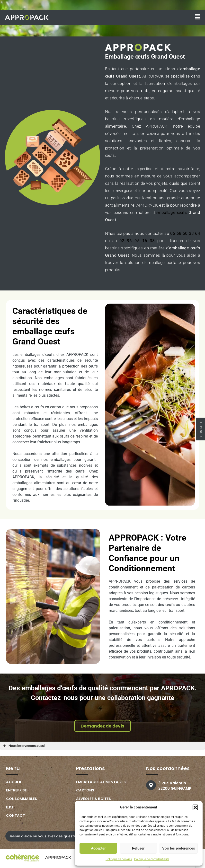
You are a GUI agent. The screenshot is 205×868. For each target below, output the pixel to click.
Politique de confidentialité (152, 859)
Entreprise (17, 792)
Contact (16, 817)
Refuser (138, 848)
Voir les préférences (179, 848)
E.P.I (10, 809)
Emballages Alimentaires (102, 783)
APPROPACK (58, 859)
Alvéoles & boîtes (94, 800)
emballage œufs (171, 212)
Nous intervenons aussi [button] (23, 747)
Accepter (98, 848)
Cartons (85, 792)
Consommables (22, 800)
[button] (195, 807)
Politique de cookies (119, 859)
